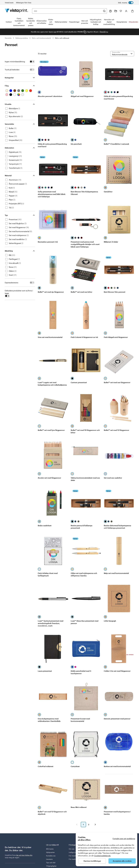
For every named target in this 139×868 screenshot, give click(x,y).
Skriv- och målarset (62, 38)
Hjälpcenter (50, 852)
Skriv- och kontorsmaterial (42, 38)
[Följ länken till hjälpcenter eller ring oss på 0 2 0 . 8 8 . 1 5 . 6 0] (110, 11)
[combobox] (68, 11)
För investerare (74, 856)
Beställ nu (104, 32)
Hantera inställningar (92, 861)
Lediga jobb (73, 852)
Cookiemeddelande (102, 856)
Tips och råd (51, 863)
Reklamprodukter (22, 38)
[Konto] (126, 11)
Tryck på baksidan (12, 70)
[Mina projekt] (116, 11)
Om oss (72, 849)
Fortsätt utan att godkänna (124, 839)
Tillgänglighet (51, 866)
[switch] (126, 3)
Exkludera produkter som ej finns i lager (19, 292)
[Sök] (104, 11)
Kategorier (9, 78)
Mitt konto (50, 849)
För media (73, 859)
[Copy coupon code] (85, 32)
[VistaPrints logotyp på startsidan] (16, 11)
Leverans (49, 859)
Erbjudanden (134, 22)
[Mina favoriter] (121, 11)
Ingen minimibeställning (15, 62)
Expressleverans (12, 283)
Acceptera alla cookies (122, 861)
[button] (77, 825)
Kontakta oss (51, 856)
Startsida (8, 38)
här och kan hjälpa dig (24, 855)
